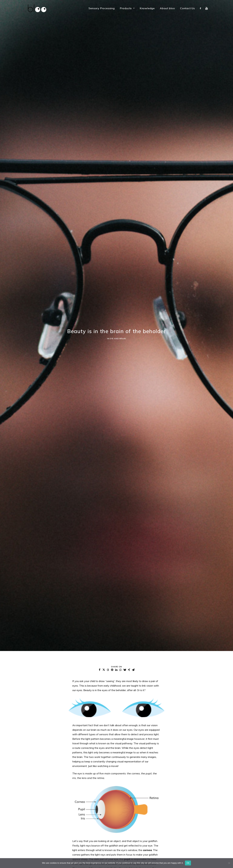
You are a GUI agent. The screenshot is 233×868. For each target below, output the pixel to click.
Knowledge (147, 8)
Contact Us (187, 8)
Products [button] (127, 8)
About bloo (167, 8)
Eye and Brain (118, 317)
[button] (201, 8)
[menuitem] (102, 8)
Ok (188, 863)
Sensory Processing (102, 8)
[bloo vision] (34, 8)
